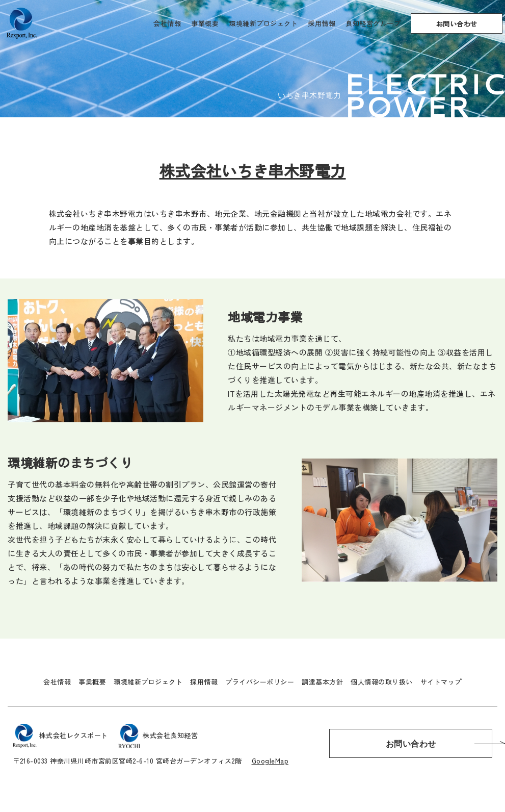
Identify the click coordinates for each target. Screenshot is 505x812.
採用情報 (322, 23)
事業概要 (205, 23)
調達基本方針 (322, 682)
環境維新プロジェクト (263, 23)
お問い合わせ (457, 24)
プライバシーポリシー (260, 682)
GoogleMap (270, 761)
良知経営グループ (373, 23)
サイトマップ (441, 682)
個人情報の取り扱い (382, 682)
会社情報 (167, 23)
